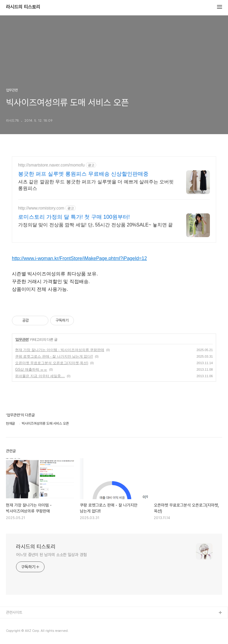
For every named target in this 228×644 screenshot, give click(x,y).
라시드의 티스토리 (23, 7)
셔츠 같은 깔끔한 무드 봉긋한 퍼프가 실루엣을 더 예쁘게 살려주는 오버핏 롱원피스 (96, 185)
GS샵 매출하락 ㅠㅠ (31, 369)
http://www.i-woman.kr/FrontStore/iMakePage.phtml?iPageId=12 (79, 258)
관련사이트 (14, 612)
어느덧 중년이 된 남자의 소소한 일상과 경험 (51, 555)
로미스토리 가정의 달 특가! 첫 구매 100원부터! (74, 217)
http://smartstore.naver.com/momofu (51, 165)
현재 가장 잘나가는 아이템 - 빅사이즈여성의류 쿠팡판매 (60, 350)
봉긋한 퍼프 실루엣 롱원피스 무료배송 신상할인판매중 (83, 174)
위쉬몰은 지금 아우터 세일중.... (40, 376)
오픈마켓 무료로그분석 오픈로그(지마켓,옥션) (52, 363)
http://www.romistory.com (41, 208)
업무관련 (22, 340)
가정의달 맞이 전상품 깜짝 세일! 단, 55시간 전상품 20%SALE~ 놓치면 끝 (95, 225)
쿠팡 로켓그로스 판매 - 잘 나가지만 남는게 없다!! (54, 356)
